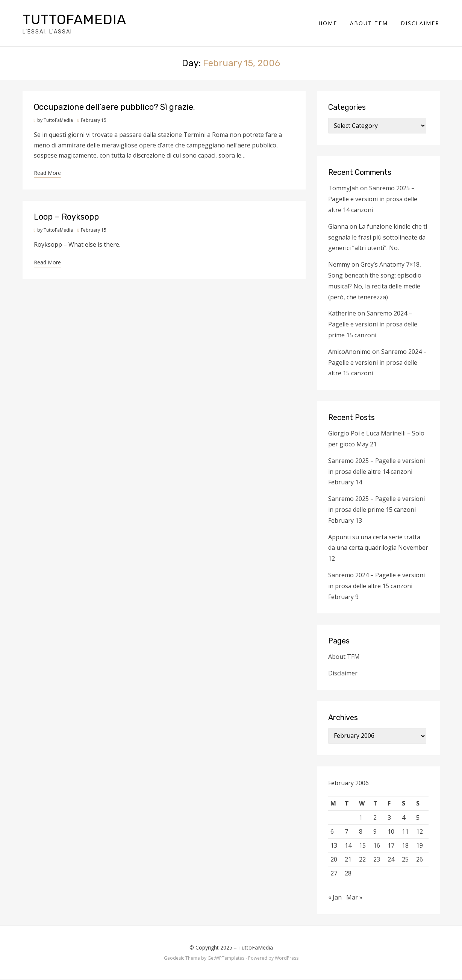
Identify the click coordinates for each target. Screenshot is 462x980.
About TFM (369, 24)
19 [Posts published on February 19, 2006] (420, 846)
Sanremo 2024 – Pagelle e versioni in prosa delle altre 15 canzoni (377, 363)
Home (328, 24)
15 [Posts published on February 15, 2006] (362, 846)
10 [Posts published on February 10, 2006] (391, 832)
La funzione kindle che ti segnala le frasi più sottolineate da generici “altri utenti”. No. (378, 238)
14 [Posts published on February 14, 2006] (348, 846)
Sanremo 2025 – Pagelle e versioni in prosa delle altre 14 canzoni (373, 200)
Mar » (354, 898)
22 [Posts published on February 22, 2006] (362, 860)
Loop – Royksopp (66, 218)
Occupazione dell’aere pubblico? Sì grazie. (114, 108)
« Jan (335, 898)
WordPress (287, 959)
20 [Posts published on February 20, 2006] (334, 860)
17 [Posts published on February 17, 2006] (391, 846)
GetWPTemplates (226, 959)
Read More (47, 174)
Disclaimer (420, 24)
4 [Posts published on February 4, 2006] (404, 818)
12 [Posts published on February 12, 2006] (420, 832)
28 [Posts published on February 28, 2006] (348, 874)
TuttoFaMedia (74, 20)
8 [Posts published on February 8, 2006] (361, 832)
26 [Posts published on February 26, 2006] (420, 860)
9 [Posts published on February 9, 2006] (375, 832)
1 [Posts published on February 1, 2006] (361, 818)
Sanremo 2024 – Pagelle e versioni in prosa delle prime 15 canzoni (373, 325)
